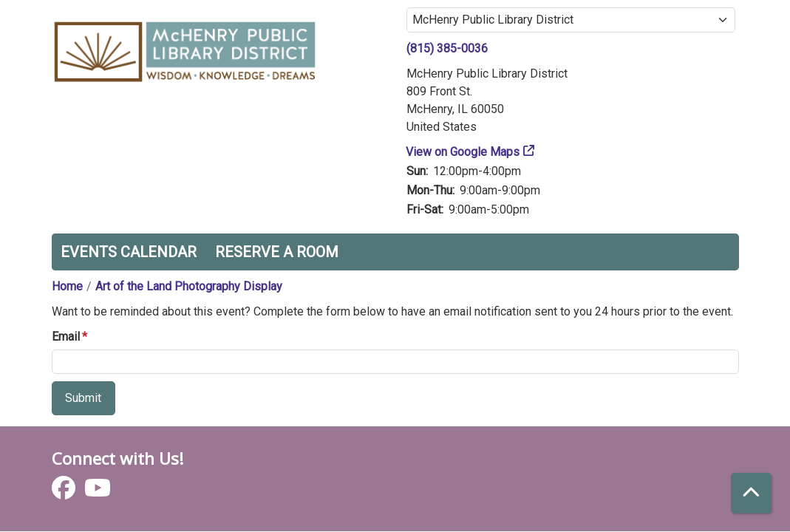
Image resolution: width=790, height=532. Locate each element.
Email (66, 337)
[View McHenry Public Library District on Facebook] (65, 492)
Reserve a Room (277, 252)
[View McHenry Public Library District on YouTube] (98, 492)
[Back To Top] (751, 493)
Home (67, 286)
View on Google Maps (463, 152)
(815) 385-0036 (447, 48)
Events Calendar (129, 252)
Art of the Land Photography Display (189, 286)
